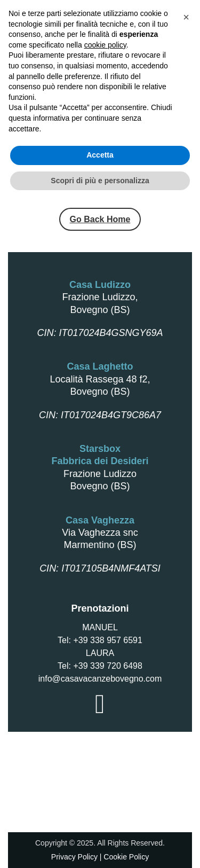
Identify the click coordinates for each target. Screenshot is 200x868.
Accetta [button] (100, 821)
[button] (186, 683)
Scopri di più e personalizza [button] (100, 846)
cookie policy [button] (105, 710)
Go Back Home (100, 219)
